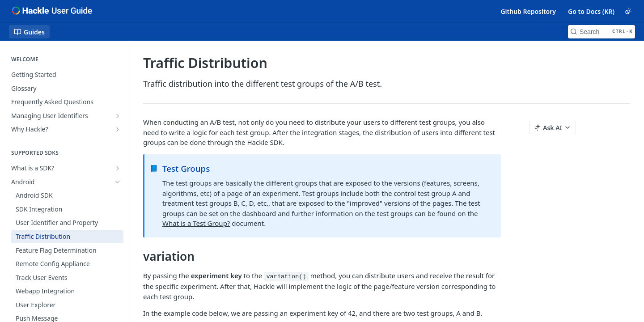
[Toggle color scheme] (628, 11)
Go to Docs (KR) (591, 11)
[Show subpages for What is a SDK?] (118, 168)
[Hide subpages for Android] (118, 182)
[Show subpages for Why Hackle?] (118, 129)
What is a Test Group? (196, 223)
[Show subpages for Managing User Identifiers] (118, 116)
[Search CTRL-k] (602, 32)
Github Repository (528, 11)
